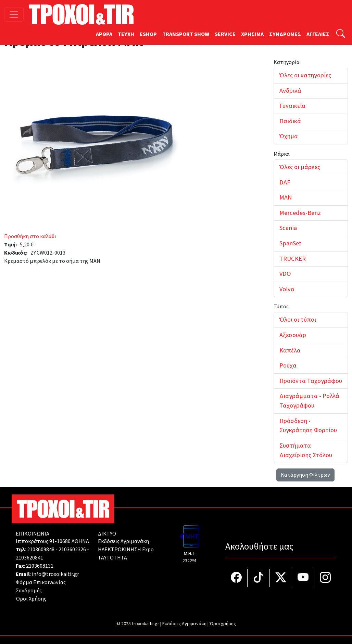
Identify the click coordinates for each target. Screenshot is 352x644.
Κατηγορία (287, 62)
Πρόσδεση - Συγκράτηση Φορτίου (308, 426)
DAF (285, 182)
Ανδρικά (290, 91)
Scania (288, 228)
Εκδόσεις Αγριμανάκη (123, 541)
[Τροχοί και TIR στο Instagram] (325, 578)
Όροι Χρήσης (31, 599)
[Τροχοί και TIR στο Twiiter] (281, 578)
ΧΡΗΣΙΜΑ (252, 34)
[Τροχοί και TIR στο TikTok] (259, 578)
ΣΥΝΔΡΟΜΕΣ (285, 34)
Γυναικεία (292, 106)
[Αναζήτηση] (341, 34)
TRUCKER (293, 259)
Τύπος (281, 307)
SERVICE (225, 34)
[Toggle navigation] (14, 15)
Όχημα (289, 136)
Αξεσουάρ (293, 335)
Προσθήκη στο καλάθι (30, 236)
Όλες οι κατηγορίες (305, 75)
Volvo (287, 289)
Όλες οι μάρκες (300, 167)
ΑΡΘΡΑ (104, 34)
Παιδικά (290, 121)
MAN (286, 197)
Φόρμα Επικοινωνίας (41, 582)
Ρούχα (288, 365)
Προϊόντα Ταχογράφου (311, 381)
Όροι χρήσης (223, 624)
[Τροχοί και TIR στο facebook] (236, 578)
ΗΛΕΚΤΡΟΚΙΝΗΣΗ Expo (126, 550)
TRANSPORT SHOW (186, 34)
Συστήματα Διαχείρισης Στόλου (306, 450)
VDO (285, 274)
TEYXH (126, 34)
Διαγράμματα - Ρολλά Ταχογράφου (309, 401)
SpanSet (290, 243)
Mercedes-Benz (300, 213)
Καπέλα (290, 350)
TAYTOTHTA (112, 558)
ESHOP (148, 34)
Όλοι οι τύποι (298, 320)
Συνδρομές (29, 591)
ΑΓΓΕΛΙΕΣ (318, 34)
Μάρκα (282, 154)
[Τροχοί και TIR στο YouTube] (303, 578)
